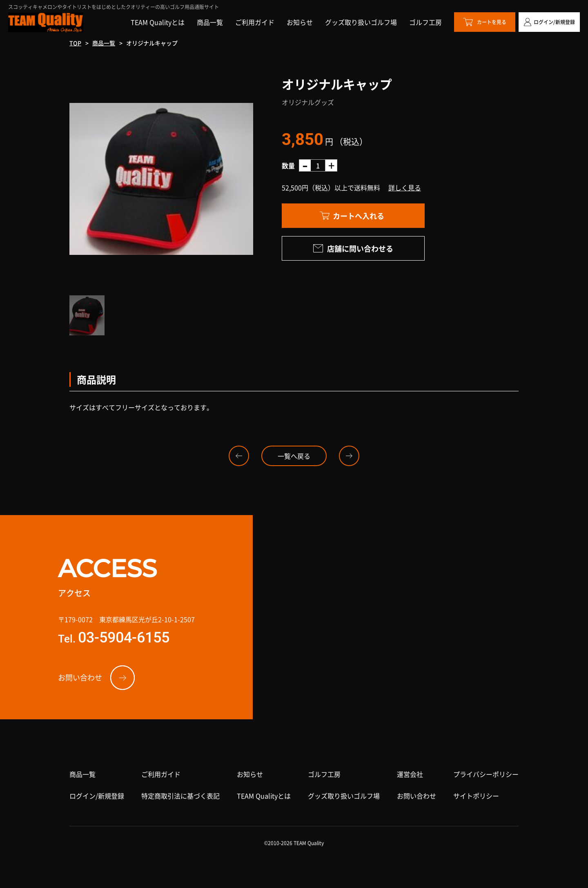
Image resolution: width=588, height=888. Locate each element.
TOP (75, 43)
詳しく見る (405, 187)
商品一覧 (104, 43)
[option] (161, 179)
